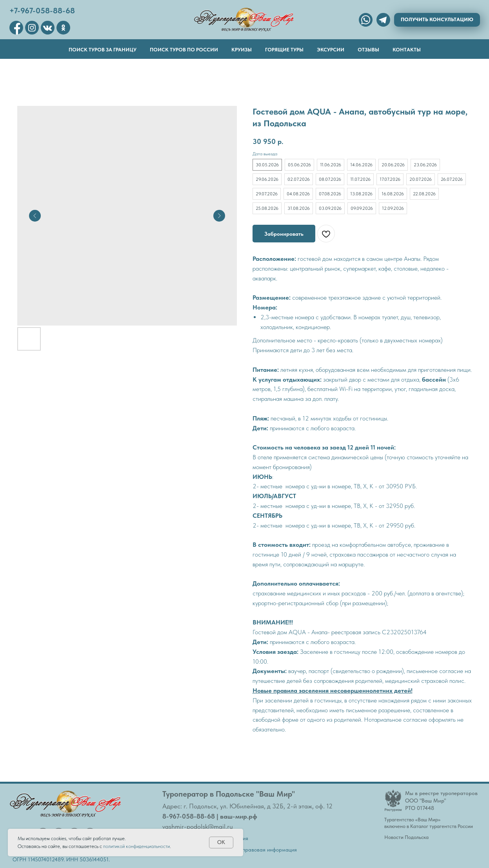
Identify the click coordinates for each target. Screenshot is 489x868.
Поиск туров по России (184, 50)
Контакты (407, 50)
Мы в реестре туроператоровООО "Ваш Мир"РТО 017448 (441, 801)
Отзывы (368, 50)
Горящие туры (284, 50)
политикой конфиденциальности (136, 846)
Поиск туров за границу (103, 50)
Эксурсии (331, 50)
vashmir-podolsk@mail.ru (198, 826)
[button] (437, 20)
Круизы (242, 50)
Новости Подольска (406, 837)
